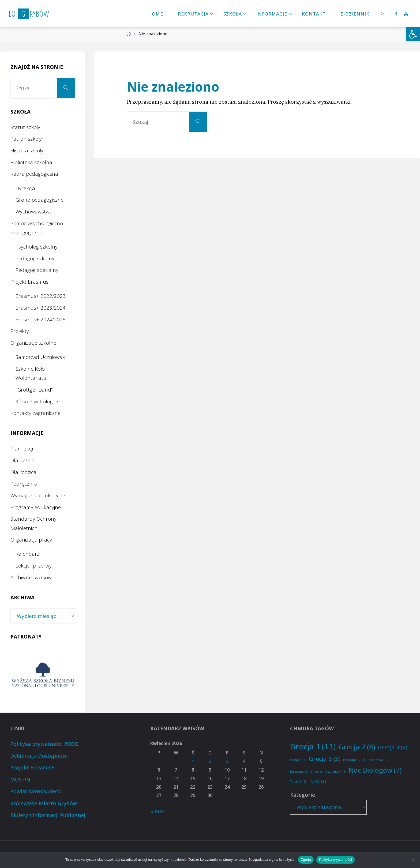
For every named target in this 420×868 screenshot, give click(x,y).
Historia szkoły (27, 151)
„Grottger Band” (34, 390)
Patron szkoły (26, 139)
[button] (413, 34)
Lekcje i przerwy (34, 566)
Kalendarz (27, 554)
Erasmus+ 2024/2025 (41, 320)
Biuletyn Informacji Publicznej (48, 814)
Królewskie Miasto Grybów (44, 802)
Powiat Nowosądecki (36, 791)
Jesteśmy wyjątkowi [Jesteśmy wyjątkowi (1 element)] (330, 772)
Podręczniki (24, 484)
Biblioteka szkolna (31, 162)
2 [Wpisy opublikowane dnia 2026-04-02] (210, 761)
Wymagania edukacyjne (38, 495)
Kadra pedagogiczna (34, 174)
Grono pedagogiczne (40, 200)
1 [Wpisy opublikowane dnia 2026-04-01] (193, 761)
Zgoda (306, 860)
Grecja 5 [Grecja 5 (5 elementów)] (325, 759)
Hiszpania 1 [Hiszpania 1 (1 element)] (378, 760)
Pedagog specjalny (37, 270)
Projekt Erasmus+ (31, 282)
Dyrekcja (25, 188)
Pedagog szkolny (35, 258)
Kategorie (303, 795)
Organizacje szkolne (33, 343)
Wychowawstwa (34, 212)
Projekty (20, 331)
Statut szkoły (25, 127)
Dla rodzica (23, 472)
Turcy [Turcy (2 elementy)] (317, 781)
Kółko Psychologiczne (40, 401)
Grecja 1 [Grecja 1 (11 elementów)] (313, 747)
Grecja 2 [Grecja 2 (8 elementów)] (357, 747)
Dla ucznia (22, 460)
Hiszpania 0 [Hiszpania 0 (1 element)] (354, 760)
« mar (158, 811)
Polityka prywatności (335, 860)
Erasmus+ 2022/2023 (41, 296)
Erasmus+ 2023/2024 (41, 308)
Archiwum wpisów (31, 577)
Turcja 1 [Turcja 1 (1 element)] (298, 782)
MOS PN (20, 779)
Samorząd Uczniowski (41, 357)
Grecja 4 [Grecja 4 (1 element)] (298, 760)
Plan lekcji (22, 449)
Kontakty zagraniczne (35, 413)
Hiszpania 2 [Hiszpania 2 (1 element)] (301, 772)
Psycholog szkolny (37, 247)
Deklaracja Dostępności (39, 756)
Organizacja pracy (31, 540)
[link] (383, 14)
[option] (43, 675)
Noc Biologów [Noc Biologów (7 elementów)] (375, 770)
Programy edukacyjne (36, 507)
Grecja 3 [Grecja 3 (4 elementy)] (393, 747)
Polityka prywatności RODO (45, 744)
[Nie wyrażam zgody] (413, 860)
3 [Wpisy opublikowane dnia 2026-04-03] (227, 761)
